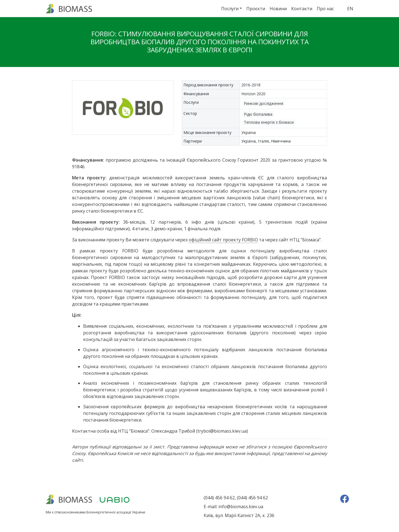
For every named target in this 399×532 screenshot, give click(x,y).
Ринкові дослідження (264, 103)
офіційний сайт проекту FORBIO (223, 240)
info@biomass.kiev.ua (241, 507)
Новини (278, 9)
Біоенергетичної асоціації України (116, 512)
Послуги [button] (230, 9)
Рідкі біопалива (258, 114)
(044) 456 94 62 (219, 498)
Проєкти (256, 9)
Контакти (302, 9)
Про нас (325, 9)
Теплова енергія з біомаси (269, 122)
